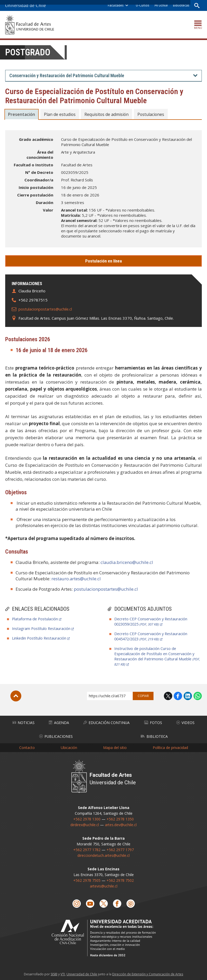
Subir (16, 696)
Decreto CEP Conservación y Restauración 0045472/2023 (152, 636)
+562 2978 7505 (87, 879)
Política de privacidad (170, 746)
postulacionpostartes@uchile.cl (46, 309)
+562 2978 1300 (87, 817)
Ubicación (69, 746)
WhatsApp (198, 696)
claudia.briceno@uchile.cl (127, 562)
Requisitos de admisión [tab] (108, 114)
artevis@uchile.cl (104, 884)
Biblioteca (154, 735)
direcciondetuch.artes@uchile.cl (103, 854)
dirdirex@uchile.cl (85, 823)
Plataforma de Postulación (35, 619)
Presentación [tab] (22, 114)
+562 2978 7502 (120, 879)
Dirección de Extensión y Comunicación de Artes (148, 973)
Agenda (59, 722)
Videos (186, 722)
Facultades (115, 5)
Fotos (153, 722)
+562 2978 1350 (120, 817)
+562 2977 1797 (120, 848)
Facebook (178, 696)
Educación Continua (107, 722)
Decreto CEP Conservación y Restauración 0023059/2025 (152, 621)
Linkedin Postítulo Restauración (40, 638)
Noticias (24, 722)
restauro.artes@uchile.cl (76, 579)
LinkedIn (188, 696)
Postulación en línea (103, 261)
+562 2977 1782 (87, 848)
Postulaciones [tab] (154, 114)
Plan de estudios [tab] (61, 114)
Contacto (27, 746)
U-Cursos (142, 5)
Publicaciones (56, 735)
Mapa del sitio (115, 746)
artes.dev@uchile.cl (121, 823)
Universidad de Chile (82, 973)
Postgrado (28, 52)
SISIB (54, 973)
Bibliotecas (181, 5)
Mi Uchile (161, 5)
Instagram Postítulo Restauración (42, 628)
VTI (63, 973)
